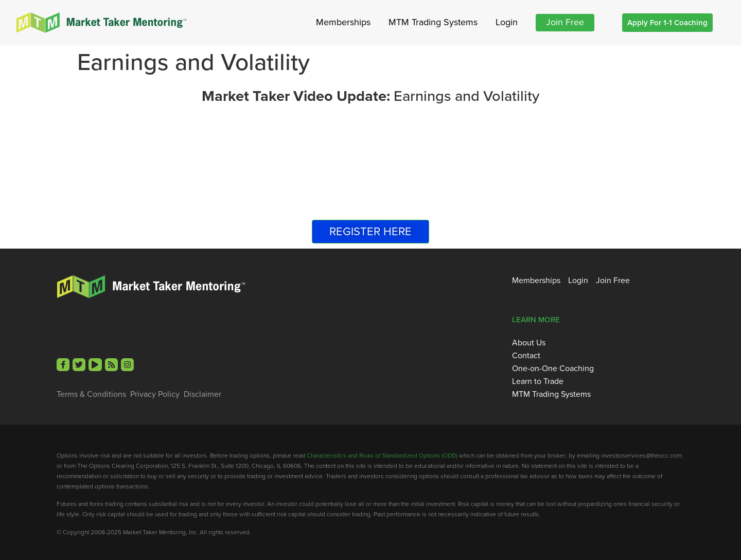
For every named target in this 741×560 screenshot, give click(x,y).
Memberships (343, 22)
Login (507, 22)
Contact (526, 356)
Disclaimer (202, 394)
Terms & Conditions (91, 394)
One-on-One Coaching (553, 369)
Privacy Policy (155, 394)
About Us (529, 343)
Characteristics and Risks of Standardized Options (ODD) (382, 455)
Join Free (565, 22)
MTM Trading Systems (433, 22)
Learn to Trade (538, 381)
